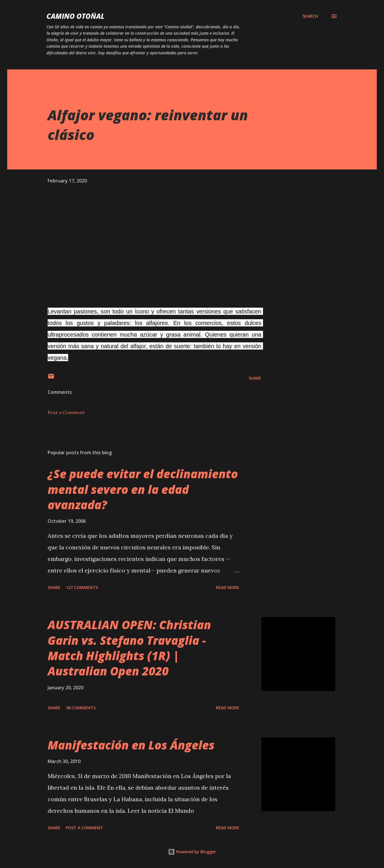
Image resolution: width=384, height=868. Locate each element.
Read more (228, 587)
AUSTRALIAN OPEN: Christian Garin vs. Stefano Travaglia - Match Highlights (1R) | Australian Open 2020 (129, 648)
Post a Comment (66, 412)
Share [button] (255, 378)
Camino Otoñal (76, 16)
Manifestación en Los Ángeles (131, 745)
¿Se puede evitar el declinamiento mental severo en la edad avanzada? (143, 489)
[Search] (310, 16)
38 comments (81, 708)
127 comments (82, 587)
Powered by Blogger (192, 852)
